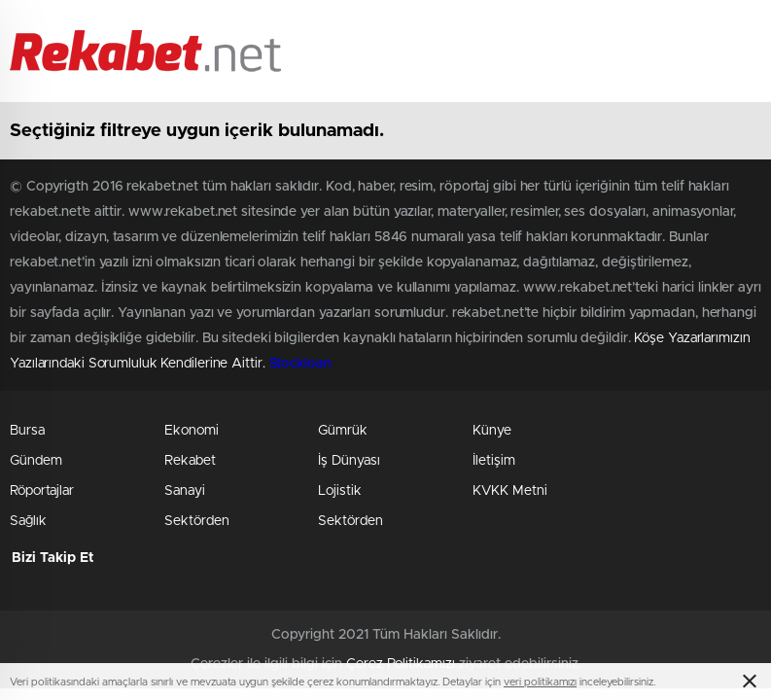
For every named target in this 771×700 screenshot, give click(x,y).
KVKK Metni (510, 491)
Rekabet (190, 461)
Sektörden (197, 521)
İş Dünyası (349, 461)
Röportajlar (42, 491)
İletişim (494, 461)
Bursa (27, 431)
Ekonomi (192, 431)
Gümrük (343, 431)
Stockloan (300, 364)
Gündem (36, 461)
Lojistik (340, 491)
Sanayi (185, 491)
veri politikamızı (540, 682)
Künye (492, 431)
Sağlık (28, 521)
